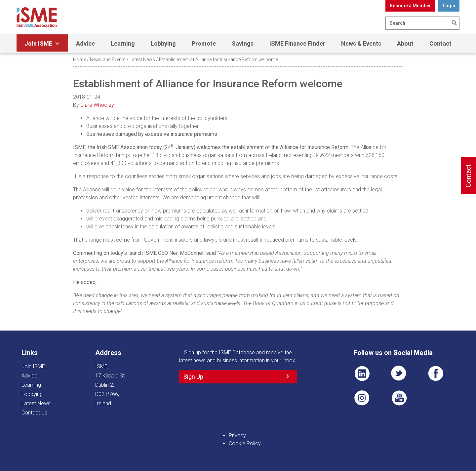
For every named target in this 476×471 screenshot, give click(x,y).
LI (362, 373)
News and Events (108, 59)
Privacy (237, 435)
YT (399, 398)
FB (436, 373)
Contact (440, 43)
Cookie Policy (245, 443)
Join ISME (42, 44)
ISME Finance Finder (297, 43)
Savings (243, 43)
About (405, 43)
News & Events (361, 43)
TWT (399, 373)
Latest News (142, 59)
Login (449, 6)
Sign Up (193, 377)
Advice (85, 43)
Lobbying (163, 43)
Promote (204, 43)
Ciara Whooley (97, 105)
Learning (123, 43)
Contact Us (34, 413)
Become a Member (410, 6)
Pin (362, 398)
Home (79, 59)
